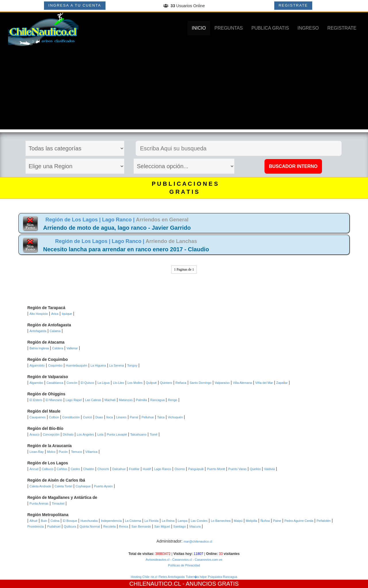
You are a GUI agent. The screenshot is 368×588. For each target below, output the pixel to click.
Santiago (180, 526)
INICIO (199, 28)
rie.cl (154, 577)
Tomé (154, 434)
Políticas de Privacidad (184, 565)
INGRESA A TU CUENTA (75, 5)
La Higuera (98, 365)
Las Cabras (93, 400)
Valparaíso (222, 383)
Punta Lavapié (117, 434)
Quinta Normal (90, 526)
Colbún (54, 417)
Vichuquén (175, 417)
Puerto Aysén (103, 486)
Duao (99, 417)
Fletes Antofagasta (171, 577)
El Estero (36, 400)
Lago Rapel (74, 400)
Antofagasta (38, 331)
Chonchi (103, 469)
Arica (55, 314)
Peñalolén (324, 521)
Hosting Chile (140, 577)
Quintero (166, 383)
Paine (277, 521)
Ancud (34, 469)
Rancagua (158, 400)
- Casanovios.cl (181, 560)
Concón (72, 383)
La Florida (151, 521)
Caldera (58, 348)
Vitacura (195, 526)
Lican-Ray (37, 452)
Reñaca (181, 383)
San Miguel (162, 526)
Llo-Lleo (119, 383)
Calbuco (47, 469)
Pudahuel (54, 526)
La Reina (168, 521)
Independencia (111, 521)
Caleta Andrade (41, 486)
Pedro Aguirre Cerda (299, 521)
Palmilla (142, 400)
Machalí (110, 400)
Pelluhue (148, 417)
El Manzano (54, 400)
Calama (55, 331)
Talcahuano (138, 434)
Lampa (183, 521)
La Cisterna (133, 521)
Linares (121, 417)
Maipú (238, 521)
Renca (124, 526)
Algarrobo (37, 383)
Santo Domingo (201, 383)
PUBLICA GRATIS (270, 28)
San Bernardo (141, 526)
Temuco (77, 452)
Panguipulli (196, 469)
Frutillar (134, 469)
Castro (75, 469)
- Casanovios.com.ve (207, 560)
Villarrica (91, 452)
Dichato (68, 434)
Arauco (35, 434)
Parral (134, 417)
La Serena (117, 365)
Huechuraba (89, 521)
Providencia (36, 526)
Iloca (109, 417)
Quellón (255, 469)
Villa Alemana (242, 383)
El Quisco (88, 383)
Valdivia (269, 469)
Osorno (180, 469)
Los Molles (135, 383)
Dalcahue (119, 469)
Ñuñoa (265, 521)
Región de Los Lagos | (74, 220)
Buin (44, 521)
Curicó (87, 417)
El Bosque (70, 521)
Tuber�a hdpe (196, 577)
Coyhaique (83, 486)
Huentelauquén (77, 365)
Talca (161, 417)
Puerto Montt (216, 469)
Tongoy (132, 365)
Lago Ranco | (119, 220)
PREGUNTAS (229, 28)
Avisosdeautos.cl (158, 560)
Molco (51, 452)
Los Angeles (85, 434)
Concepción (51, 434)
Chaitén (89, 469)
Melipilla (252, 521)
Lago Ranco (163, 469)
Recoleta (109, 526)
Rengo (172, 400)
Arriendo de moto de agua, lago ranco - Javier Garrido (117, 228)
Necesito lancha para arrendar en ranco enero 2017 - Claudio (126, 249)
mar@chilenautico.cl (198, 541)
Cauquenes (38, 417)
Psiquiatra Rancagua (223, 577)
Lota (100, 434)
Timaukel (58, 503)
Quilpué (151, 383)
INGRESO (308, 28)
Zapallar (282, 383)
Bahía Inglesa (39, 348)
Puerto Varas (237, 469)
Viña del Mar (264, 383)
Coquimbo (55, 365)
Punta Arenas (39, 503)
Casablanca (55, 383)
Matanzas (126, 400)
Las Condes (199, 521)
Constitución (71, 417)
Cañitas (62, 469)
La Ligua (103, 383)
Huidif (147, 469)
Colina (55, 521)
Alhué (34, 521)
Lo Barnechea (221, 521)
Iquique (67, 314)
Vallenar (72, 348)
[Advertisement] (184, 89)
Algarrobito (37, 365)
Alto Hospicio (39, 314)
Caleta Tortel (64, 486)
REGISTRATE (293, 5)
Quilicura (70, 526)
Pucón (63, 452)
